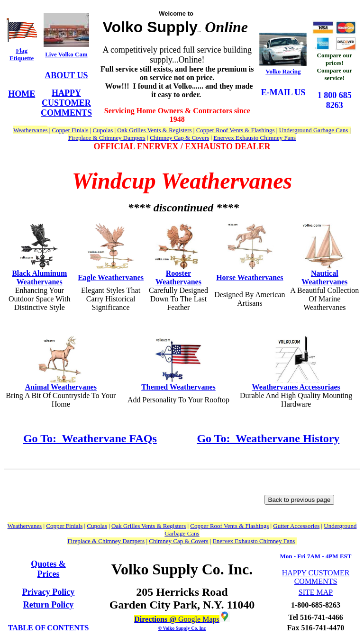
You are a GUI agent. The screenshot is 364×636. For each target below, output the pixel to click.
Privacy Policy (48, 592)
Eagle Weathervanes (111, 277)
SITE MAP (316, 592)
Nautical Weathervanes (324, 277)
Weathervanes (259, 277)
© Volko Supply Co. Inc (182, 628)
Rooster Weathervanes (178, 277)
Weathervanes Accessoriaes (296, 387)
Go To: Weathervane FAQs (90, 438)
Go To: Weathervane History (268, 438)
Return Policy (48, 605)
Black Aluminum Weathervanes (39, 277)
